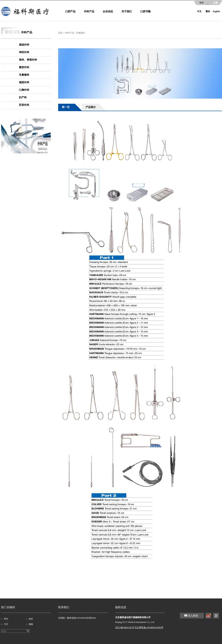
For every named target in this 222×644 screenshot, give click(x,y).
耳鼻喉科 (24, 75)
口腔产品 (70, 11)
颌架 (31, 624)
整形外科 (24, 67)
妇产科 (23, 97)
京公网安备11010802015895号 (149, 627)
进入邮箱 (193, 616)
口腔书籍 (145, 11)
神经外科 (24, 52)
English (216, 11)
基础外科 (24, 45)
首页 (60, 33)
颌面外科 (24, 82)
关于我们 (127, 11)
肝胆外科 (24, 105)
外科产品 (89, 11)
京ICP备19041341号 (125, 627)
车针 (6, 619)
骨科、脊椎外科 (28, 60)
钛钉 (31, 619)
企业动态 (108, 11)
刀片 (6, 624)
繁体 (208, 11)
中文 (199, 11)
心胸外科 (24, 90)
